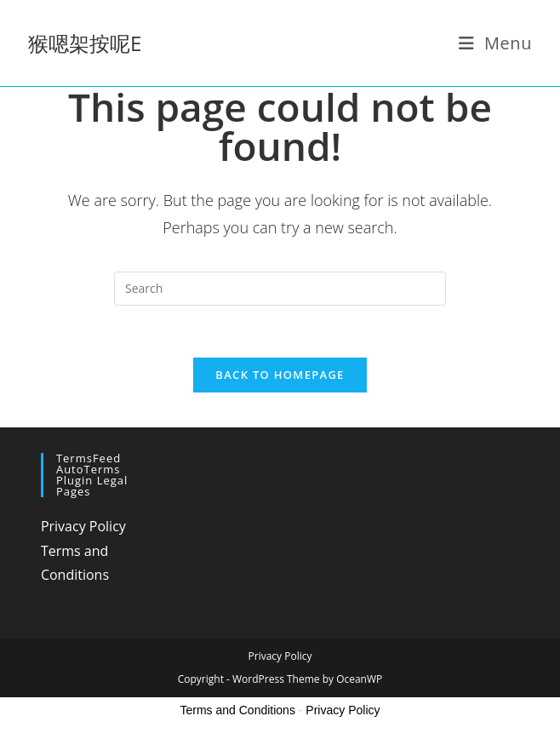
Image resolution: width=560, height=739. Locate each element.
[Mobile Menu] (496, 43)
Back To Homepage (280, 375)
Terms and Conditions (238, 710)
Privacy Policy (83, 526)
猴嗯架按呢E (85, 43)
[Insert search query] (280, 289)
